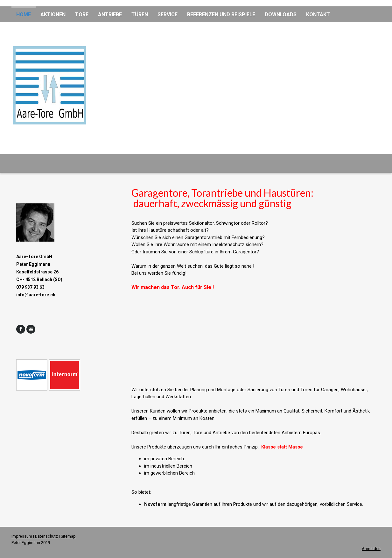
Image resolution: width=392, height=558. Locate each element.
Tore (82, 14)
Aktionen (53, 14)
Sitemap (68, 536)
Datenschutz (46, 536)
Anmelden (371, 549)
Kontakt (318, 14)
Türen (140, 14)
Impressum (22, 536)
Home (24, 14)
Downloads (281, 14)
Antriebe (110, 14)
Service (168, 14)
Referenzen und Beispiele (221, 14)
